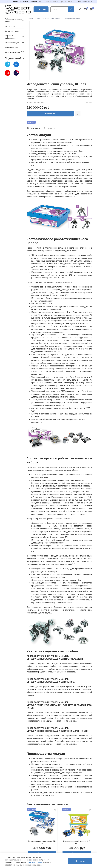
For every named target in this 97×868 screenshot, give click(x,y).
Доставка (24, 2)
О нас (7, 2)
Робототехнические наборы (49, 19)
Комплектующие (12, 43)
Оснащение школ (12, 31)
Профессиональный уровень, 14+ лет (42, 842)
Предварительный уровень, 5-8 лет (77, 842)
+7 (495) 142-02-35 (84, 2)
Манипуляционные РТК (14, 52)
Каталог (41, 9)
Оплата (15, 2)
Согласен (80, 861)
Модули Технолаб (73, 19)
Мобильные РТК (12, 47)
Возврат (34, 2)
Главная (30, 19)
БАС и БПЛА (10, 26)
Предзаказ (50, 114)
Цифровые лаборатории (10, 37)
